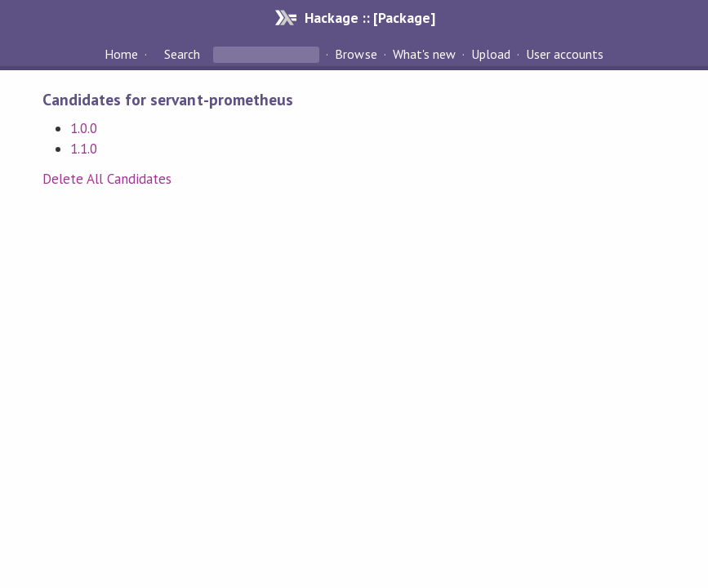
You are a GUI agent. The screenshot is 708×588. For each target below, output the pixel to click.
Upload (491, 54)
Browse (356, 54)
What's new (424, 54)
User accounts (565, 54)
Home (121, 54)
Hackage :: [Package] (370, 18)
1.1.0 (84, 149)
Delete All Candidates (107, 179)
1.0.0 (84, 128)
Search (182, 54)
